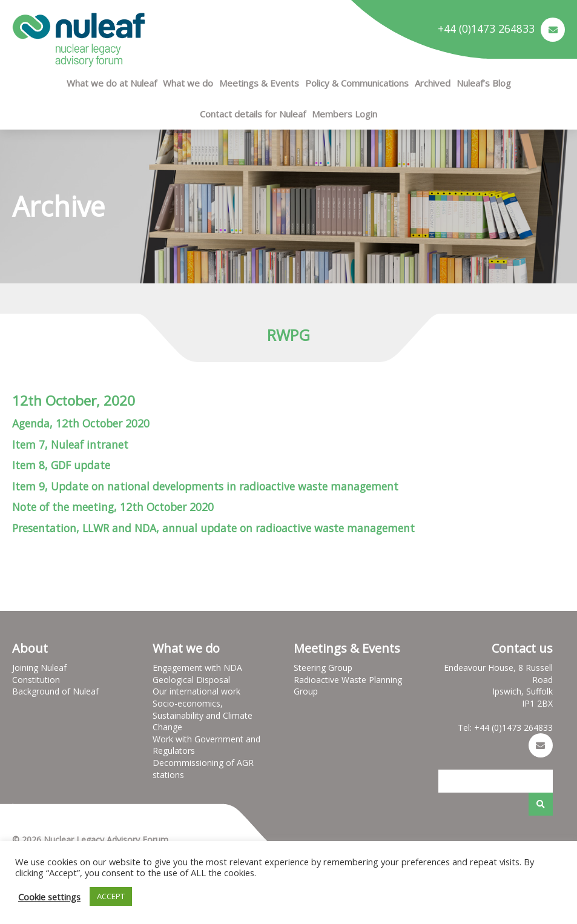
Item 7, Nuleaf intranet (70, 444)
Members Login (345, 114)
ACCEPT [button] (111, 896)
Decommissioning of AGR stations (203, 769)
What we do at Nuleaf (112, 83)
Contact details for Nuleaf (253, 114)
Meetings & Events (259, 83)
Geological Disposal (191, 680)
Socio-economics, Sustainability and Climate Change (203, 715)
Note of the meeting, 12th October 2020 (113, 507)
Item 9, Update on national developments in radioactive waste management (205, 486)
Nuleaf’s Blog (484, 83)
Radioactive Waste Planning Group (348, 686)
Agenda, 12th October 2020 (81, 423)
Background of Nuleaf (55, 691)
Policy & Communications (357, 83)
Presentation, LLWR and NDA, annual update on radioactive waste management (213, 528)
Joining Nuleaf (39, 668)
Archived (433, 83)
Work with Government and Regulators (206, 745)
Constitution (36, 680)
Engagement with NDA (197, 668)
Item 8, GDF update (61, 465)
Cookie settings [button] (49, 897)
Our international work (196, 691)
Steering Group (323, 668)
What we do (188, 83)
